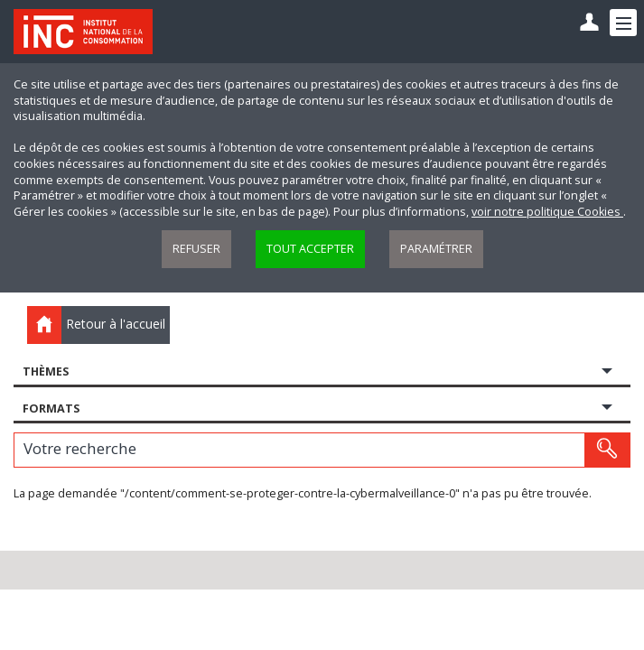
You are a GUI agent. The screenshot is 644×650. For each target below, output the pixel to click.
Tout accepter (310, 249)
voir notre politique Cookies (547, 212)
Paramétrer (436, 249)
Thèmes (46, 371)
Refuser (196, 249)
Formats (51, 409)
